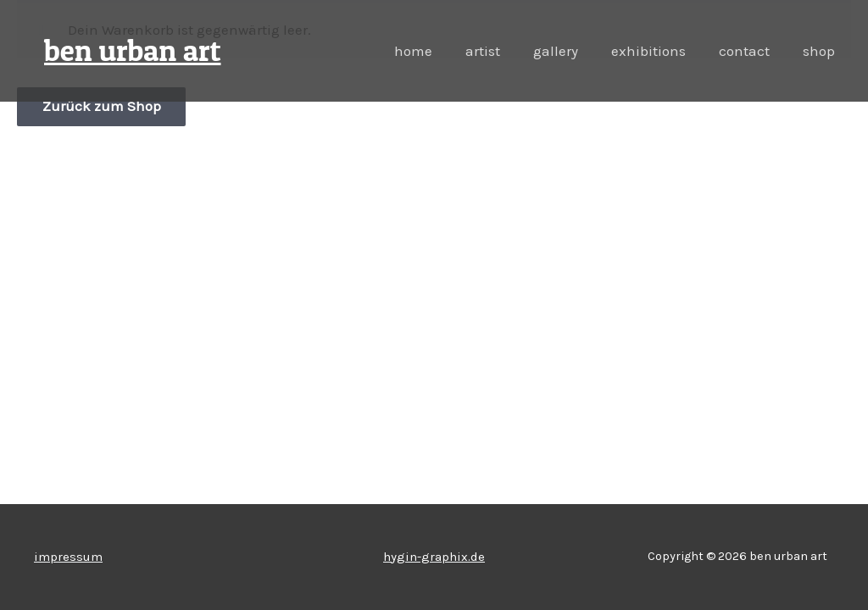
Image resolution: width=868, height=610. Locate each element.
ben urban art (133, 50)
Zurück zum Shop (102, 107)
